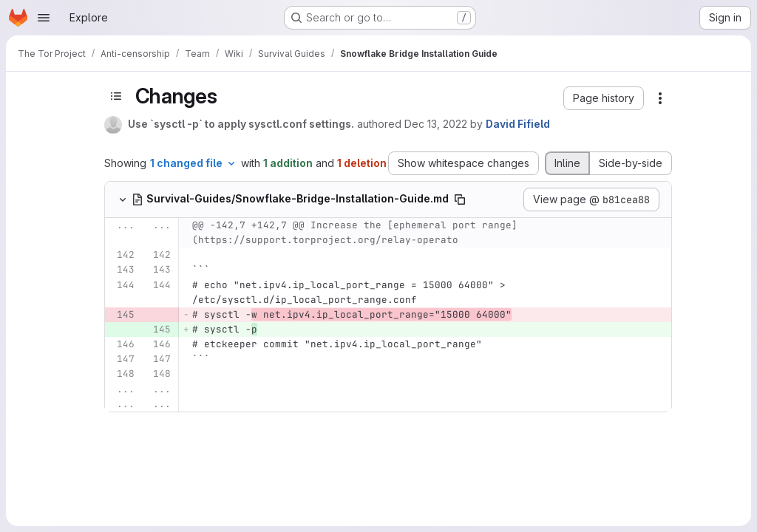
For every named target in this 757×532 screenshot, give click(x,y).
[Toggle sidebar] (116, 96)
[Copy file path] (460, 199)
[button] (604, 98)
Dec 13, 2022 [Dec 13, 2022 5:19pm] (436, 124)
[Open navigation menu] (44, 18)
